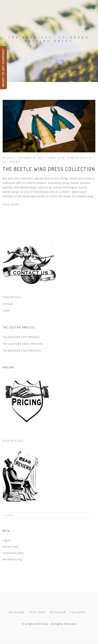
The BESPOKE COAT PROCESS (22, 351)
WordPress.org (12, 559)
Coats (6, 311)
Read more (11, 204)
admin (11, 158)
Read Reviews (13, 441)
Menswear (58, 612)
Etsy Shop (37, 612)
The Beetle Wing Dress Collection (49, 169)
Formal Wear (56, 158)
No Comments (12, 162)
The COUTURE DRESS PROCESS (23, 344)
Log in (7, 540)
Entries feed (11, 547)
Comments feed (13, 553)
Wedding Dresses (80, 158)
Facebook (78, 612)
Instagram (17, 612)
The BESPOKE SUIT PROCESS (21, 337)
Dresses (8, 304)
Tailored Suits (12, 297)
